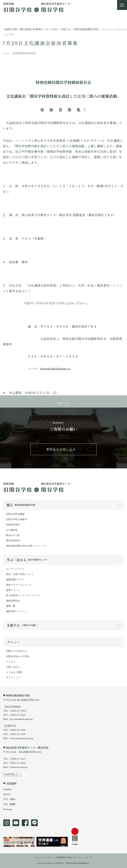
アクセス (11, 662)
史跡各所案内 (13, 525)
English (7, 789)
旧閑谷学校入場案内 (16, 519)
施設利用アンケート (16, 611)
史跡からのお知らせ (16, 651)
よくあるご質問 (14, 672)
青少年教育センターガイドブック (23, 595)
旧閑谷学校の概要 (15, 514)
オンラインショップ (83, 857)
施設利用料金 (13, 601)
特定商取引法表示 (64, 857)
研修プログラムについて (19, 585)
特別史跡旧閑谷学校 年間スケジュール (26, 546)
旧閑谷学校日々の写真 (18, 656)
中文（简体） (10, 799)
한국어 (7, 794)
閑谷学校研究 (13, 540)
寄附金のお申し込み (61, 449)
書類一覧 (11, 606)
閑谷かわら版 (13, 535)
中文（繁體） (10, 804)
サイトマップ (13, 677)
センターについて (15, 569)
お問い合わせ (13, 667)
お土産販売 (12, 530)
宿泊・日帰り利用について (20, 574)
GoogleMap (9, 774)
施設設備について (15, 579)
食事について (13, 590)
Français (8, 809)
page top (63, 403)
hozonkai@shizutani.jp (55, 368)
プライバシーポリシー (45, 857)
